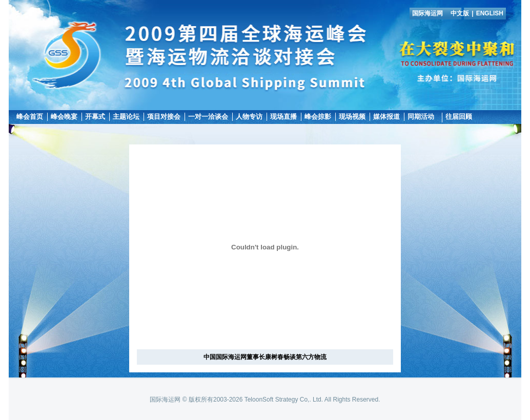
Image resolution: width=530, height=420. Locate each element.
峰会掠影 (318, 117)
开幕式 (95, 117)
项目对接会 (164, 117)
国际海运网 (427, 13)
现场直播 (283, 117)
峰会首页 (30, 117)
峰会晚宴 (64, 117)
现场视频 (352, 117)
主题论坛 (126, 117)
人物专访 (249, 117)
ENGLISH (490, 13)
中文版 (460, 13)
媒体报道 (386, 117)
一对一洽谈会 (208, 117)
